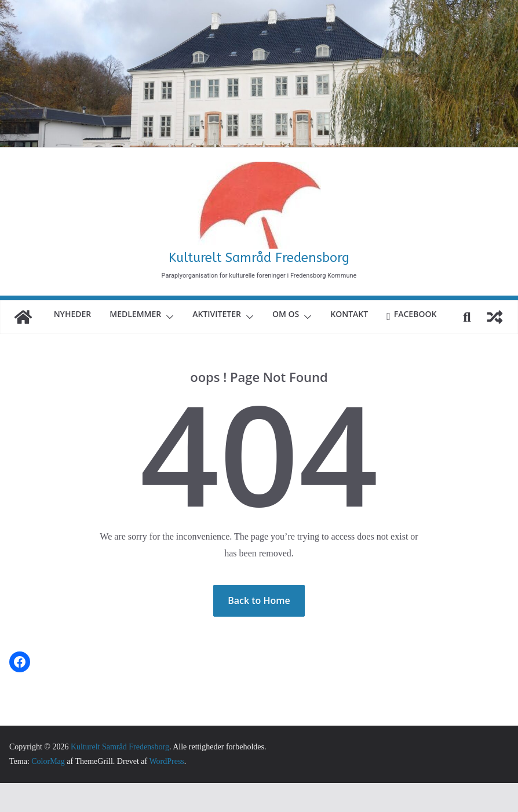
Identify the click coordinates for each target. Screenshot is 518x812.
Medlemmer (165, 314)
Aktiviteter (253, 314)
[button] (200, 315)
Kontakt (392, 314)
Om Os (327, 314)
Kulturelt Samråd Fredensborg (259, 258)
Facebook (249, 343)
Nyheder (99, 314)
